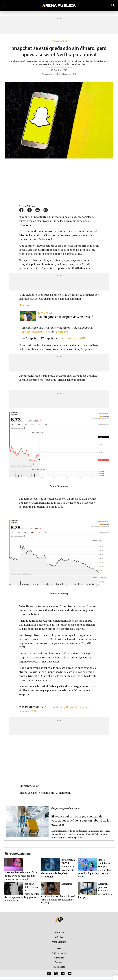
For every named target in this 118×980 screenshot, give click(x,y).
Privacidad (59, 958)
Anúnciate (59, 937)
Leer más (26, 305)
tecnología (48, 793)
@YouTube (61, 332)
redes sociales (29, 793)
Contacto (59, 962)
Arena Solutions (59, 942)
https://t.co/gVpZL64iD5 (36, 332)
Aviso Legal (59, 967)
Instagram (65, 793)
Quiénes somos (59, 953)
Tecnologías (59, 41)
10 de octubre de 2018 (72, 338)
